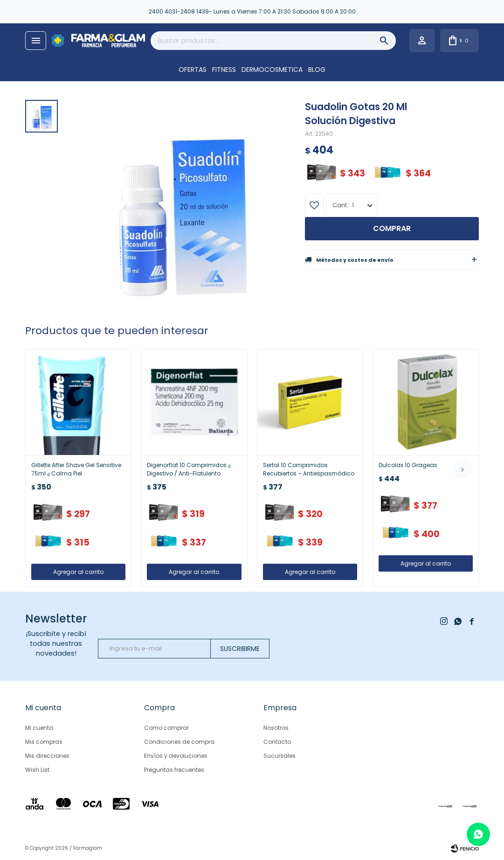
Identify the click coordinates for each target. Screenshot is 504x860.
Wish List (37, 770)
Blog (317, 70)
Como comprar (166, 728)
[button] (463, 469)
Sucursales (280, 756)
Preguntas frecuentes (174, 770)
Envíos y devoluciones (176, 756)
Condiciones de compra (179, 742)
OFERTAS (193, 70)
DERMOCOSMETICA (272, 70)
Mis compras (44, 742)
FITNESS (224, 70)
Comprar (392, 228)
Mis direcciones (47, 756)
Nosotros (276, 728)
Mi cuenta (39, 728)
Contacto (277, 742)
